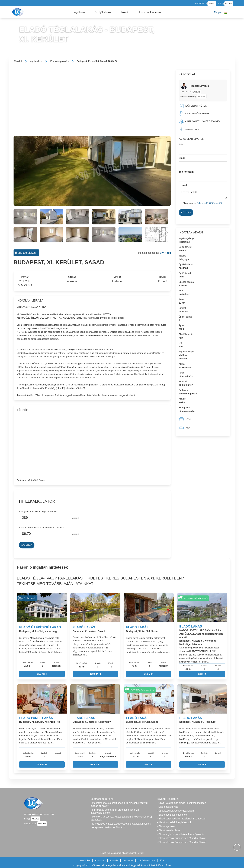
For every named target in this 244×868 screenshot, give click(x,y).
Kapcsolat (114, 860)
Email (182, 158)
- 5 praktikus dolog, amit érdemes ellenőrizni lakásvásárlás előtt (115, 811)
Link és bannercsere (146, 860)
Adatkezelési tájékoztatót (209, 203)
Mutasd (212, 4)
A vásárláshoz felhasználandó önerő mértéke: (42, 527)
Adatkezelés (100, 860)
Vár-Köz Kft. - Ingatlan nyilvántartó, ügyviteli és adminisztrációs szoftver (131, 865)
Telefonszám (186, 172)
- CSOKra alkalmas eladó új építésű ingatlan (182, 803)
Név (181, 144)
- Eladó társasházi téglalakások (174, 822)
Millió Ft (76, 518)
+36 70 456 (186, 92)
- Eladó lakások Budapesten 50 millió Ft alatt (182, 842)
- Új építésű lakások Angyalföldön (175, 811)
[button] (79, 12)
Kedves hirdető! (203, 194)
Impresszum (128, 860)
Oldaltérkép (85, 860)
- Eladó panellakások (169, 830)
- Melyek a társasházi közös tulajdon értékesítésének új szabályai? (121, 818)
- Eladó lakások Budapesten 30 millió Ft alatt (182, 838)
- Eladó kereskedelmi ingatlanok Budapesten (182, 819)
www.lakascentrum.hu (39, 814)
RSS (162, 860)
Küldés (186, 212)
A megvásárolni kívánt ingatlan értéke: (38, 511)
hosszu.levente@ (188, 96)
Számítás (27, 545)
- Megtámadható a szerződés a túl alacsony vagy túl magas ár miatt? (119, 804)
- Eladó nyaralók (166, 826)
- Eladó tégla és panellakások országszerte (181, 834)
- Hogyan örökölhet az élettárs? (108, 828)
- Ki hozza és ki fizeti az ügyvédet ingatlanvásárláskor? (121, 824)
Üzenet (183, 185)
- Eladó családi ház (168, 807)
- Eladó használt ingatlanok (172, 815)
